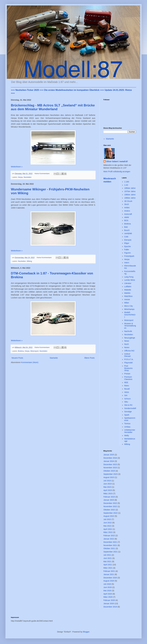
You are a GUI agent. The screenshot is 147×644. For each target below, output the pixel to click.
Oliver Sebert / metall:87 (117, 161)
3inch (127, 204)
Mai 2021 (107, 561)
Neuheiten (27, 177)
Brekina (21, 351)
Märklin (127, 293)
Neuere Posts (17, 358)
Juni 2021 (108, 558)
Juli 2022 (107, 519)
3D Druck (128, 201)
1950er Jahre (130, 188)
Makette (128, 290)
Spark (127, 415)
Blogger (86, 632)
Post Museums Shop (128, 368)
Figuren (127, 253)
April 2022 (108, 529)
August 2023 (109, 477)
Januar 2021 (109, 574)
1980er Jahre (130, 195)
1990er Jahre (130, 198)
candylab (128, 233)
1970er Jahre (130, 191)
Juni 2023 (108, 484)
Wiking (29, 261)
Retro (127, 386)
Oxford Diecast (127, 355)
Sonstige (128, 412)
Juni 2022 (108, 523)
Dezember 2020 (110, 578)
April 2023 (108, 490)
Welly (127, 435)
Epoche (127, 246)
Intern (127, 263)
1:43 (126, 185)
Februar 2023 (109, 497)
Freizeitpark (129, 256)
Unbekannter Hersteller (130, 431)
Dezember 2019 (110, 607)
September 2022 (111, 513)
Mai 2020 (107, 591)
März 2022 (108, 532)
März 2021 (108, 568)
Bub (126, 227)
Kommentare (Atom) (30, 362)
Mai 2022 (107, 526)
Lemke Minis (130, 280)
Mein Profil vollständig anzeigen (117, 172)
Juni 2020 (108, 587)
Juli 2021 (107, 555)
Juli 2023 (107, 481)
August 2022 (109, 516)
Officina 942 (129, 351)
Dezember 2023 (110, 464)
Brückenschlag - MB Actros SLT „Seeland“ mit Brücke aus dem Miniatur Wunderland (53, 107)
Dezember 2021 (110, 542)
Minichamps (129, 309)
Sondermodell (130, 408)
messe (127, 299)
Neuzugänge (130, 338)
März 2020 (108, 597)
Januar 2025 (109, 455)
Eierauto (128, 240)
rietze (127, 392)
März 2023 (108, 494)
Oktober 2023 (109, 471)
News (127, 341)
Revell (127, 389)
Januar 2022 (109, 539)
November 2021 (110, 545)
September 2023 (111, 474)
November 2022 (110, 506)
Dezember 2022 (110, 503)
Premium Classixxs (128, 378)
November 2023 (110, 468)
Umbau (127, 427)
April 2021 (108, 565)
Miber (127, 303)
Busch (127, 230)
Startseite (54, 358)
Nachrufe (128, 331)
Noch (127, 344)
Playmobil (128, 363)
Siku (126, 402)
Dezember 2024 (110, 458)
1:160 (127, 182)
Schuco (127, 399)
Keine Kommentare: (43, 174)
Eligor (127, 243)
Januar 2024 (109, 461)
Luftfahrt (128, 287)
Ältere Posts (89, 358)
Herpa (20, 177)
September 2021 (111, 552)
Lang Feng (129, 277)
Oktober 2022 (109, 510)
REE (126, 382)
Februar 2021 (109, 571)
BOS (126, 220)
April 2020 (108, 594)
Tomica (127, 424)
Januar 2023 (109, 500)
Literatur (128, 283)
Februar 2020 (109, 600)
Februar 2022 (109, 536)
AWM (127, 217)
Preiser (127, 374)
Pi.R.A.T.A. (129, 359)
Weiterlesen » (17, 167)
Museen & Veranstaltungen (130, 326)
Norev (127, 347)
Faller (127, 250)
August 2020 (109, 581)
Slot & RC (128, 405)
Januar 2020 (109, 603)
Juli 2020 (107, 584)
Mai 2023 (107, 487)
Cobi (126, 237)
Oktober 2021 (109, 548)
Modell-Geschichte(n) (130, 315)
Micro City (128, 306)
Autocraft (128, 214)
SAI (126, 395)
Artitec (127, 208)
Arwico (127, 211)
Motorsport (34, 351)
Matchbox (128, 296)
